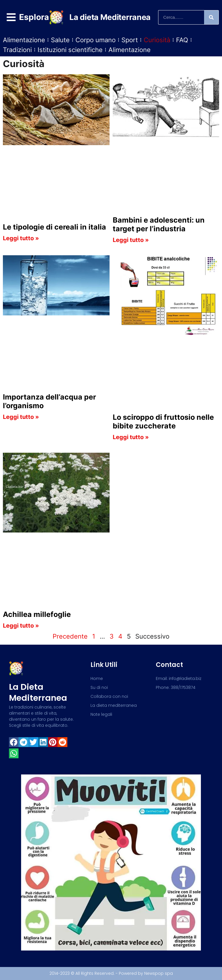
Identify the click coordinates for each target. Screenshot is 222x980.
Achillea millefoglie (37, 614)
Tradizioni (17, 50)
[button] (14, 742)
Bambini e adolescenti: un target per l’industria (159, 224)
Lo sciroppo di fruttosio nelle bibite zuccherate (163, 421)
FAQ (182, 40)
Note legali (101, 714)
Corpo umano (96, 40)
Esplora (34, 17)
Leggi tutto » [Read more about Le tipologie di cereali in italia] (21, 238)
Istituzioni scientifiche (70, 50)
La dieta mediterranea (38, 693)
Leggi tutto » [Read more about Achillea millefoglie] (21, 626)
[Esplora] (11, 17)
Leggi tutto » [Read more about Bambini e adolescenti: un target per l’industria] (131, 240)
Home (97, 678)
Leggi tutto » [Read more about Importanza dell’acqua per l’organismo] (21, 417)
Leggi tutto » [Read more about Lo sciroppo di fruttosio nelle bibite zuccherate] (131, 437)
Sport (130, 40)
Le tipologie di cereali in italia (54, 227)
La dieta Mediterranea (110, 17)
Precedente (70, 636)
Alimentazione (24, 40)
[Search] (211, 17)
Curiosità (157, 40)
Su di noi (99, 687)
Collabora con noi (109, 696)
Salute (60, 40)
